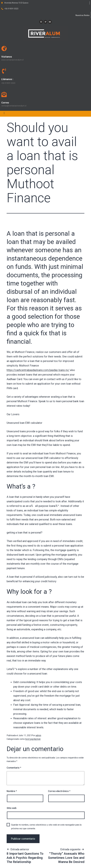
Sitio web (12, 808)
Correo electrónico (59, 791)
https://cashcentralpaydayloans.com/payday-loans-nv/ (38, 370)
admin (38, 735)
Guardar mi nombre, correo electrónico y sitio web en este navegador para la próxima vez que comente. (46, 827)
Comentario (14, 768)
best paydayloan (33, 739)
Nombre (12, 791)
